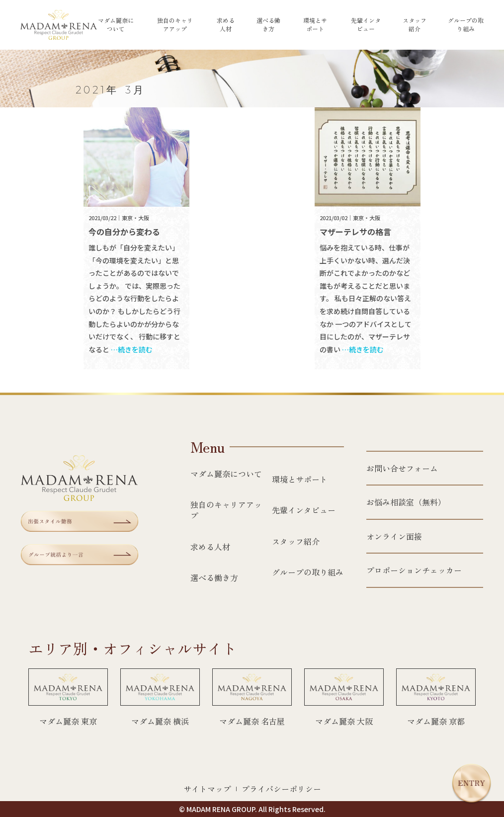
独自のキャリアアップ (175, 25)
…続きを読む (132, 349)
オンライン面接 (394, 536)
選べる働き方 (268, 25)
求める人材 (226, 25)
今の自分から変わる (124, 232)
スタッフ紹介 (415, 25)
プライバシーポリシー (281, 789)
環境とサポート (315, 25)
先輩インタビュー (366, 25)
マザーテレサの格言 (355, 232)
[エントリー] (471, 784)
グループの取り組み (466, 25)
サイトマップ (207, 789)
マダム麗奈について (116, 25)
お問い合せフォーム (402, 468)
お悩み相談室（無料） (406, 502)
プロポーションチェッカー (414, 570)
